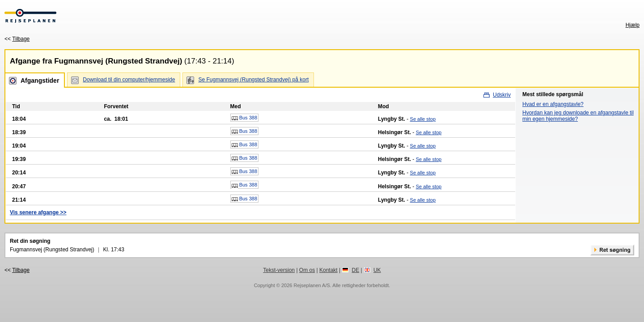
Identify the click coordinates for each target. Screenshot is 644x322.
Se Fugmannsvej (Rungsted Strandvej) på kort (253, 80)
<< (17, 39)
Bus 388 (244, 118)
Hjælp (633, 25)
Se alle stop (423, 119)
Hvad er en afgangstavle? (553, 104)
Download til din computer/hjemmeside (129, 80)
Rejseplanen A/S (311, 285)
